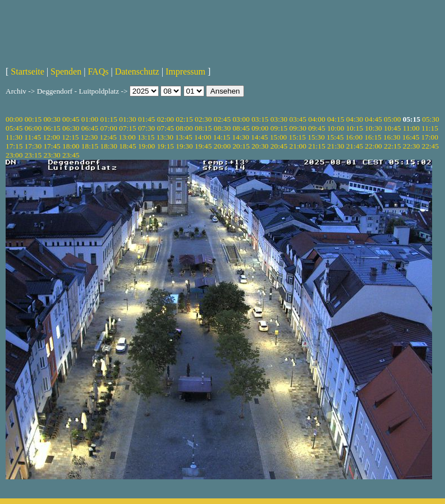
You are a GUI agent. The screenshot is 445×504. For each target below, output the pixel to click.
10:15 (355, 128)
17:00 (430, 137)
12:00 (51, 137)
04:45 (373, 119)
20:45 (279, 146)
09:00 (260, 128)
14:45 (259, 137)
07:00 (109, 128)
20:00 (222, 146)
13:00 (127, 137)
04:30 (355, 119)
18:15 (90, 146)
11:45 (33, 137)
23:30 (52, 155)
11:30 (14, 137)
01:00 (90, 119)
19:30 (184, 146)
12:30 (89, 137)
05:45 (14, 128)
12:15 (70, 137)
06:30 (71, 128)
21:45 (355, 146)
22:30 (411, 146)
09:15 (279, 128)
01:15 (109, 119)
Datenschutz (137, 71)
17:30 (33, 146)
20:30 (260, 146)
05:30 (430, 119)
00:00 (14, 119)
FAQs (98, 71)
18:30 (109, 146)
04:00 (316, 119)
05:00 (392, 119)
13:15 (146, 137)
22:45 (430, 146)
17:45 (52, 146)
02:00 (166, 119)
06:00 (33, 128)
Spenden (66, 71)
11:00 (411, 128)
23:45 (71, 155)
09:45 (316, 128)
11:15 (430, 128)
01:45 (146, 119)
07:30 (146, 128)
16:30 (392, 137)
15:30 (316, 137)
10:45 (392, 128)
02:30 (203, 119)
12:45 (108, 137)
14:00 (203, 137)
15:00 (278, 137)
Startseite (27, 71)
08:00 (184, 128)
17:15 (14, 146)
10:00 (336, 128)
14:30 (240, 137)
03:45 (298, 119)
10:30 (373, 128)
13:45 (183, 137)
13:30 (165, 137)
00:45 (71, 119)
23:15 (33, 155)
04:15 (336, 119)
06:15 (52, 128)
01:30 (127, 119)
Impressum (185, 71)
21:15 (316, 146)
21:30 (336, 146)
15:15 (297, 137)
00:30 (52, 119)
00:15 (33, 119)
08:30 (222, 128)
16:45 (411, 137)
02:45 (222, 119)
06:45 (90, 128)
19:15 (166, 146)
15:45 (335, 137)
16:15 (373, 137)
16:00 (354, 137)
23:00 (14, 155)
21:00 (298, 146)
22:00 (373, 146)
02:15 (184, 119)
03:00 (241, 119)
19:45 (203, 146)
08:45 (241, 128)
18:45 (127, 146)
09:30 (298, 128)
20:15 (241, 146)
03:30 (279, 119)
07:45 (166, 128)
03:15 (260, 119)
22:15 (392, 146)
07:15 (127, 128)
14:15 (222, 137)
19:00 (146, 146)
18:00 (71, 146)
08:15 (203, 128)
